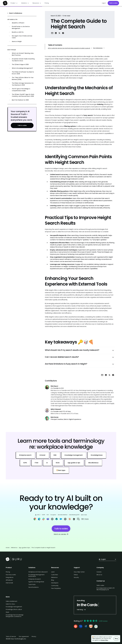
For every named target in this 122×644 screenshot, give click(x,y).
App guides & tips (24, 548)
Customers (55, 575)
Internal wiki (9, 583)
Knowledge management (14, 607)
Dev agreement (24, 637)
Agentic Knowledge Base (36, 582)
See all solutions (33, 587)
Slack (7, 612)
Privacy (34, 637)
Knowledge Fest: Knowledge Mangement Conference (15, 616)
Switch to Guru (10, 604)
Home (8, 548)
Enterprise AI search (35, 579)
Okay (116, 639)
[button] (14, 3)
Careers (99, 572)
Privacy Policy (105, 640)
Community (55, 586)
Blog (53, 580)
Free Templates (56, 588)
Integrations (10, 577)
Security (76, 577)
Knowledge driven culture (14, 609)
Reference (14, 548)
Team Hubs (32, 585)
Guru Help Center (79, 572)
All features (9, 580)
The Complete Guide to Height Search (43, 548)
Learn (53, 572)
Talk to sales (113, 3)
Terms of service (11, 637)
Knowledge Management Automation (36, 576)
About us (99, 575)
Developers (55, 583)
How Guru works (11, 575)
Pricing (47, 3)
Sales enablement (11, 601)
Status (76, 575)
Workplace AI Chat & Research (38, 572)
